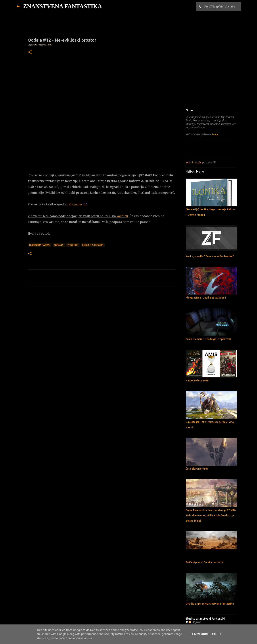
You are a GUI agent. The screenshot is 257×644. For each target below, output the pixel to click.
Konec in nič (78, 204)
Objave (195, 622)
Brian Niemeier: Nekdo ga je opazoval (208, 339)
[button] (30, 52)
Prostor (73, 245)
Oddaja (59, 245)
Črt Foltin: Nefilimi (197, 469)
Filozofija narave (40, 245)
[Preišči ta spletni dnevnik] (222, 6)
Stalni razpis (193, 163)
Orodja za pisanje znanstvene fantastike (210, 604)
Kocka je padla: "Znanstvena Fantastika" (210, 256)
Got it (217, 634)
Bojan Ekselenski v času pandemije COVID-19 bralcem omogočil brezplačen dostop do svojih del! (211, 515)
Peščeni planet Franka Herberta (205, 562)
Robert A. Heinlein (93, 245)
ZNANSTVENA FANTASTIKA (63, 6)
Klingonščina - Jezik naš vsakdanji (206, 298)
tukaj (215, 134)
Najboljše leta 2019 (197, 381)
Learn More (200, 634)
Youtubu (122, 216)
